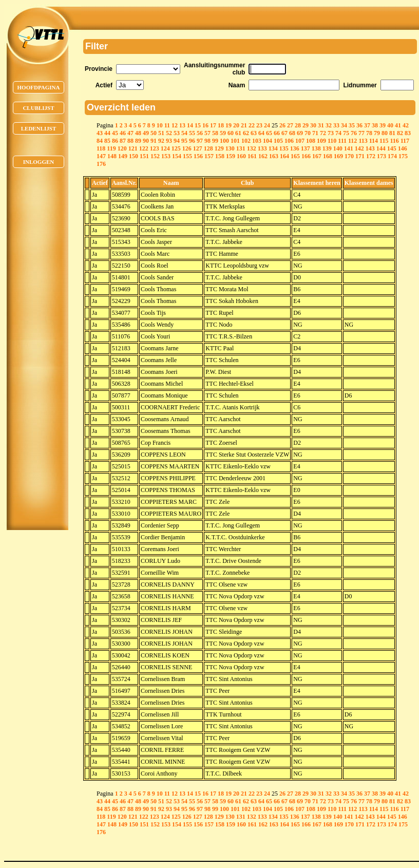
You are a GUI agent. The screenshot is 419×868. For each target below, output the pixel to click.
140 (338, 148)
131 (241, 148)
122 (144, 148)
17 (213, 125)
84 (100, 141)
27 (290, 125)
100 (224, 141)
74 (338, 133)
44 (107, 133)
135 (284, 148)
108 (311, 141)
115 (384, 141)
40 (390, 125)
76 (354, 133)
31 (321, 125)
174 (392, 156)
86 (115, 141)
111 (342, 141)
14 (190, 125)
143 (370, 148)
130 (230, 148)
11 (167, 125)
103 (257, 141)
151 (144, 156)
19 (228, 125)
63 (254, 133)
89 (138, 141)
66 (277, 133)
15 (198, 125)
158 (220, 156)
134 (273, 148)
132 (252, 148)
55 (192, 133)
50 (154, 133)
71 (315, 133)
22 (252, 125)
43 (100, 133)
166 (306, 156)
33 (336, 125)
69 (300, 133)
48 (138, 133)
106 (289, 141)
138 (316, 148)
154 (177, 156)
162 (263, 156)
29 (306, 125)
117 (405, 141)
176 (101, 164)
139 (327, 148)
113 (363, 141)
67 (284, 133)
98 (207, 141)
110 (332, 141)
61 (238, 133)
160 (241, 156)
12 (175, 125)
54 (184, 133)
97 (200, 141)
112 (353, 141)
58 (215, 133)
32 (329, 125)
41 (398, 125)
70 (308, 133)
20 (236, 125)
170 (349, 156)
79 (377, 133)
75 (346, 133)
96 (192, 141)
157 (209, 156)
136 (295, 148)
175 (403, 156)
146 (403, 148)
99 (215, 141)
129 (219, 148)
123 (155, 148)
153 (166, 156)
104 (268, 141)
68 (292, 133)
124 (165, 148)
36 (359, 125)
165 (295, 156)
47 (130, 133)
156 (198, 156)
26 (282, 125)
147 (101, 156)
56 (200, 133)
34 (344, 125)
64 (261, 133)
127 (198, 148)
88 (130, 141)
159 (231, 156)
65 (269, 133)
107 (300, 141)
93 (169, 141)
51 (161, 133)
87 (123, 141)
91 (154, 141)
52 (169, 133)
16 (205, 125)
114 (374, 141)
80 (385, 133)
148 (112, 156)
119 (111, 148)
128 (208, 148)
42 (406, 125)
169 (338, 156)
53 (177, 133)
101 (235, 141)
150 (134, 156)
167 (317, 156)
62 (246, 133)
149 (123, 156)
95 (184, 141)
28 (298, 125)
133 (262, 148)
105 (278, 141)
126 (187, 148)
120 (122, 148)
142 (359, 148)
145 (392, 148)
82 (400, 133)
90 (146, 141)
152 (155, 156)
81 (392, 133)
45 (115, 133)
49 (146, 133)
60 (231, 133)
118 (101, 148)
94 (177, 141)
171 (360, 156)
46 (123, 133)
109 (321, 141)
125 (176, 148)
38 (375, 125)
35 (352, 125)
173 (382, 156)
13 (182, 125)
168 (328, 156)
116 (394, 141)
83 (408, 133)
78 (369, 133)
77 (361, 133)
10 (160, 125)
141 (349, 148)
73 (331, 133)
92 (161, 141)
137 (306, 148)
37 (367, 125)
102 (246, 141)
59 (223, 133)
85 (107, 141)
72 (323, 133)
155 (187, 156)
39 (383, 125)
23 (259, 125)
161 (252, 156)
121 (133, 148)
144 (381, 148)
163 (274, 156)
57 (207, 133)
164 (284, 156)
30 (313, 125)
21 (244, 125)
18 (221, 125)
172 (371, 156)
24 (267, 125)
